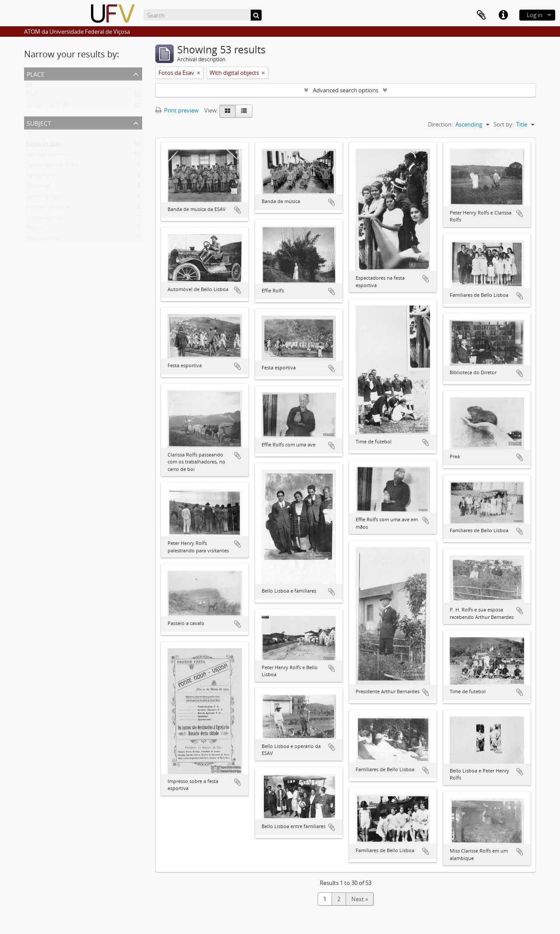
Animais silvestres (49, 208)
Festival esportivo (49, 156)
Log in (535, 15)
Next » (360, 899)
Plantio (35, 229)
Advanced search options (346, 90)
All (29, 86)
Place (36, 73)
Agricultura (40, 177)
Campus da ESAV (48, 107)
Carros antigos (45, 198)
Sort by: (504, 124)
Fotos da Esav (44, 145)
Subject (39, 122)
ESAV (32, 96)
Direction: (440, 124)
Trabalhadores (45, 219)
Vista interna (42, 240)
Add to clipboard (238, 210)
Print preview (177, 110)
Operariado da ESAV (52, 166)
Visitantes (38, 187)
